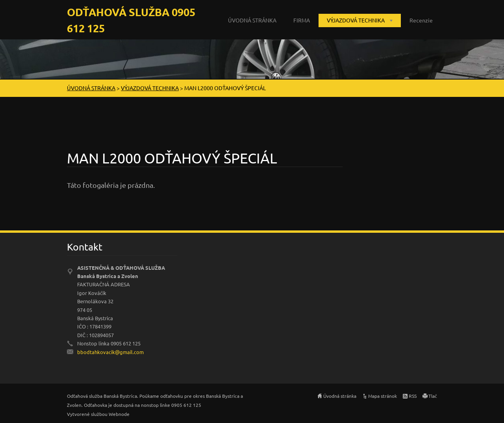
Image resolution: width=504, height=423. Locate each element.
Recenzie (421, 20)
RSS (413, 396)
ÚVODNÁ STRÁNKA (252, 20)
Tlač (433, 396)
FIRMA (302, 20)
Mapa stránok (383, 396)
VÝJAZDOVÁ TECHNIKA (356, 20)
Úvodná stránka (340, 396)
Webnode (119, 414)
